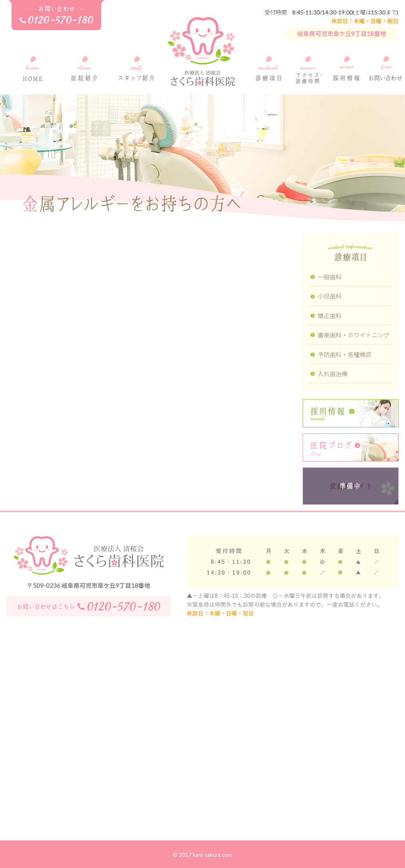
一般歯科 (330, 277)
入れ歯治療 (333, 374)
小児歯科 (330, 296)
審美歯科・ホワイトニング (354, 335)
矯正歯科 (330, 316)
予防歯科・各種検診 (345, 355)
